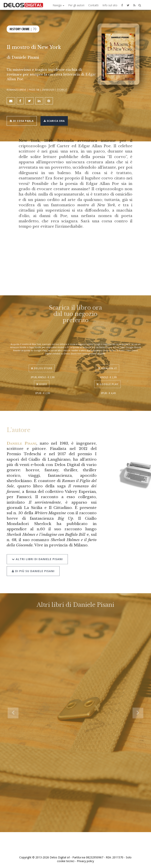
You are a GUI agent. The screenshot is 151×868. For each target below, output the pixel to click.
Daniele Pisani (21, 443)
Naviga (58, 5)
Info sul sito (110, 5)
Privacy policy (85, 861)
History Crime (20, 29)
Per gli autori (76, 5)
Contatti (93, 5)
